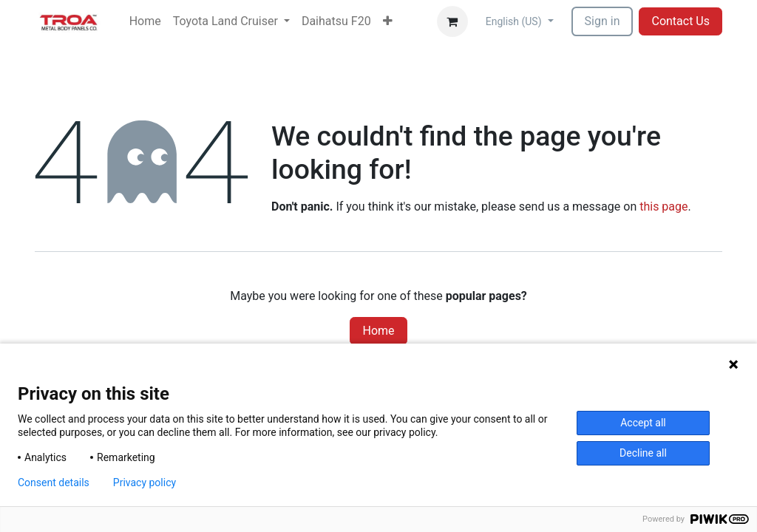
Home (378, 331)
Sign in (602, 21)
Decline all (643, 453)
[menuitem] (145, 21)
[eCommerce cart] (452, 21)
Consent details (54, 482)
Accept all (643, 423)
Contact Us (680, 21)
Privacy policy (145, 482)
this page (663, 207)
